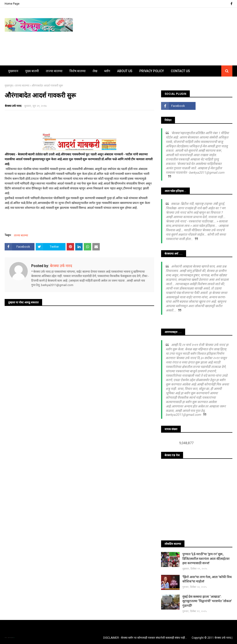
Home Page (12, 4)
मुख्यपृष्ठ (9, 86)
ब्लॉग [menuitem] (107, 71)
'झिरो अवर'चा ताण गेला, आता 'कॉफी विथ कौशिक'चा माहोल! (207, 579)
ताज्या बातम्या (22, 86)
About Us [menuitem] (125, 71)
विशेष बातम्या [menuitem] (78, 71)
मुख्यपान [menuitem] (13, 71)
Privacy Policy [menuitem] (152, 71)
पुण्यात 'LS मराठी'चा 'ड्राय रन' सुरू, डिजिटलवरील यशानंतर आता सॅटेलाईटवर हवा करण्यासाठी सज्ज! (206, 559)
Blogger (14, 638)
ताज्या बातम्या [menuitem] (54, 71)
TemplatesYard (9, 638)
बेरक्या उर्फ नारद (13, 106)
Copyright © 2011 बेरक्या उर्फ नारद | (212, 638)
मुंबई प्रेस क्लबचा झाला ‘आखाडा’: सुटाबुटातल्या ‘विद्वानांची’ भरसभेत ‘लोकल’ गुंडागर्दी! (207, 601)
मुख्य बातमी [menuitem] (32, 71)
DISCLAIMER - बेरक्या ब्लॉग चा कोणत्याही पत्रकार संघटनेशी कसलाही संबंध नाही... (145, 638)
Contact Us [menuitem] (180, 71)
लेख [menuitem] (95, 71)
